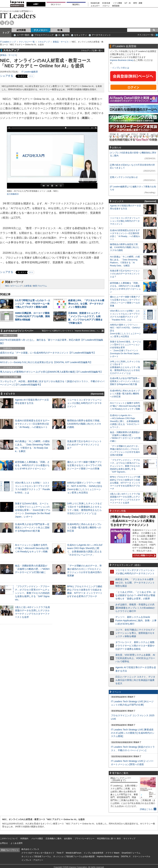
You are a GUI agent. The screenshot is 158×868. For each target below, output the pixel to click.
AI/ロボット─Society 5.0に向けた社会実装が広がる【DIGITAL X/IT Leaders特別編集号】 (46, 362)
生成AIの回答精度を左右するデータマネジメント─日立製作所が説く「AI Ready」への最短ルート (32, 424)
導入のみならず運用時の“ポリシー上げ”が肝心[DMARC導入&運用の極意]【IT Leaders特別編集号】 (51, 372)
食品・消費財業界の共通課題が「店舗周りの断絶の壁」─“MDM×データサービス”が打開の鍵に (32, 569)
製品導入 (76, 4)
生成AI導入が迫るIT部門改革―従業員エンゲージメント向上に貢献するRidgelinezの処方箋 (32, 527)
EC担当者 (106, 3)
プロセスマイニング (44, 35)
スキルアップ (44, 42)
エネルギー (95, 6)
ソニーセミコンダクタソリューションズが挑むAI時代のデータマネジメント (84, 403)
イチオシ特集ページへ (144, 555)
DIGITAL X (126, 856)
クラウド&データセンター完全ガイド (38, 853)
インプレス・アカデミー (32, 860)
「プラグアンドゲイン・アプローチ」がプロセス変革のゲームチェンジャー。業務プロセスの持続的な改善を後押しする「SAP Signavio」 (32, 593)
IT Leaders (18, 16)
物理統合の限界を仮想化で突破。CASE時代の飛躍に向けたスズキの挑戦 (84, 424)
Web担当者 (95, 3)
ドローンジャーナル (141, 856)
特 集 (60, 30)
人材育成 (27, 286)
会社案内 (68, 839)
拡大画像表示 (13, 194)
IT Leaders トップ (8, 42)
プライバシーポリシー (85, 839)
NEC (7, 286)
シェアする (7, 76)
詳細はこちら (146, 809)
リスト (31, 76)
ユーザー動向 (23, 35)
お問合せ (4, 843)
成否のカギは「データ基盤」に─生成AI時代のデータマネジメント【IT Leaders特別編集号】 (48, 353)
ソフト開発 (117, 3)
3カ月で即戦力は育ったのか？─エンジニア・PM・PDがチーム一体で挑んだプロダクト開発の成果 (33, 304)
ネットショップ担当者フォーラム (36, 856)
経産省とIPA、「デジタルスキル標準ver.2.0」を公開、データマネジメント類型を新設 (86, 304)
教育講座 (116, 6)
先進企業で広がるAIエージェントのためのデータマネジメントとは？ (84, 445)
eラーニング (16, 286)
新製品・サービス (61, 42)
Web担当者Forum (73, 853)
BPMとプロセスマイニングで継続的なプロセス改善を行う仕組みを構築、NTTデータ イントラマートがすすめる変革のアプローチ (125, 483)
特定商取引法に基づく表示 (109, 839)
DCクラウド (56, 4)
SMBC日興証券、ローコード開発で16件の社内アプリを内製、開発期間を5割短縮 (32, 316)
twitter (2, 23)
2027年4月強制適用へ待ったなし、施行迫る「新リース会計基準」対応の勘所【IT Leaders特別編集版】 (52, 342)
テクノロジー (41, 30)
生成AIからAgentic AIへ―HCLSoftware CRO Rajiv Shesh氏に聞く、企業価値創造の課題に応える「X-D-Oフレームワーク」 (125, 421)
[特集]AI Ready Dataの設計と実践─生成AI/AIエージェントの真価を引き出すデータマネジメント (133, 521)
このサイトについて (9, 839)
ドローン (106, 6)
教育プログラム (40, 286)
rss (12, 23)
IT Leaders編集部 (30, 72)
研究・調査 (138, 3)
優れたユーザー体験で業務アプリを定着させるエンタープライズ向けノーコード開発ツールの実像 (84, 465)
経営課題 (21, 30)
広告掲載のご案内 (53, 839)
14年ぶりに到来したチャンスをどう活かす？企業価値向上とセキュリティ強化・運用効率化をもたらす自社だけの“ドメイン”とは (125, 367)
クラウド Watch (112, 853)
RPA (67, 35)
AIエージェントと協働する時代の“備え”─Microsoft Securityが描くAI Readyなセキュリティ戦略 (32, 548)
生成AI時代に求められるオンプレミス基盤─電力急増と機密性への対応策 (84, 527)
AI (59, 35)
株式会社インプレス (30, 849)
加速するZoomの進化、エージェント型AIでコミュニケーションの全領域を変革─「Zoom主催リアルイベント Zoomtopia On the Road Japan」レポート (33, 510)
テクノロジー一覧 (27, 42)
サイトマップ (129, 839)
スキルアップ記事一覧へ (92, 50)
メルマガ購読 (37, 839)
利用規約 (24, 839)
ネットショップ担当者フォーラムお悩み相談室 (74, 856)
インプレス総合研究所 (93, 853)
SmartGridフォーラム (131, 853)
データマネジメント (101, 35)
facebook (7, 23)
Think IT (60, 853)
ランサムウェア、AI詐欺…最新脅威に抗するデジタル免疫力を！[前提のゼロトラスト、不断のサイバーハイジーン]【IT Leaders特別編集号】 (52, 383)
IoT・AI (128, 3)
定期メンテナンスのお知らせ (124, 177)
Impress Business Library (122, 60)
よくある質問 (16, 843)
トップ (6, 33)
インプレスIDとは (121, 68)
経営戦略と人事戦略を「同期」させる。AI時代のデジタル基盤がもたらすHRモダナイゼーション (32, 465)
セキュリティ (80, 35)
